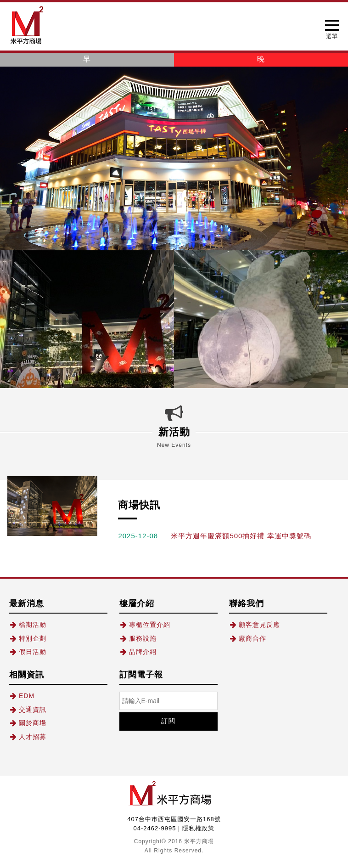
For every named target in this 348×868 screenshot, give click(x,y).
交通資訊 (28, 710)
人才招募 (28, 737)
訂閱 (168, 721)
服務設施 (138, 638)
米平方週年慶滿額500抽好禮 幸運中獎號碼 (241, 536)
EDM (22, 696)
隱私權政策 (198, 828)
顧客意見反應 (255, 625)
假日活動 (28, 652)
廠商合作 (248, 638)
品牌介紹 (138, 652)
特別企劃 (28, 638)
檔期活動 (28, 625)
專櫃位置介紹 (145, 625)
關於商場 (28, 723)
